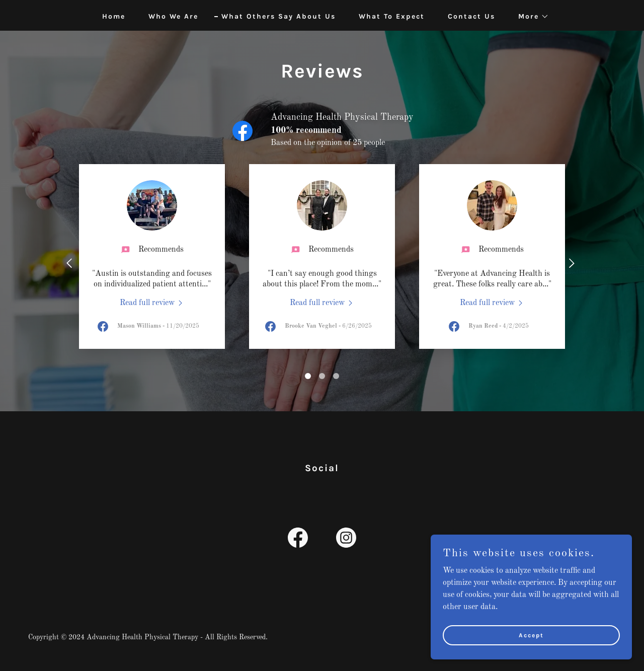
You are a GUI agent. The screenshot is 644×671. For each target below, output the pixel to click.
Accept (531, 642)
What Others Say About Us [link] (278, 16)
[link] (152, 303)
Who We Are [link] (173, 16)
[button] (530, 17)
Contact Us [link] (471, 16)
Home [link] (114, 16)
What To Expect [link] (392, 16)
